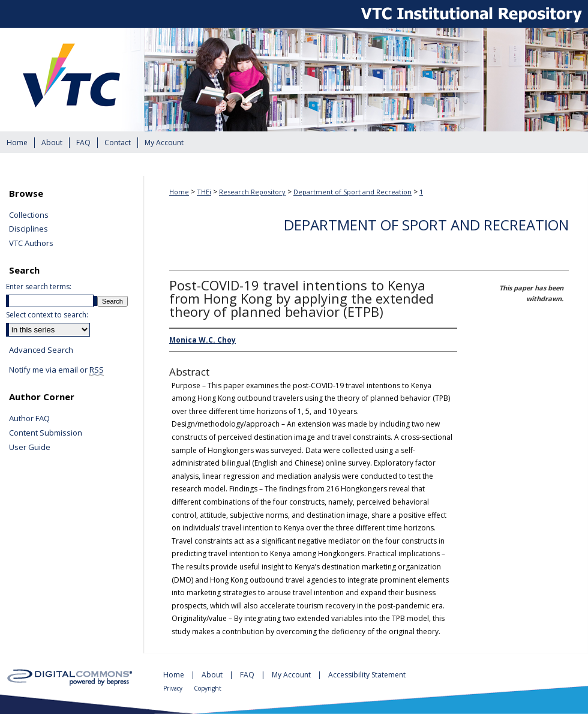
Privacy (174, 688)
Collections (29, 215)
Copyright (208, 688)
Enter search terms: (39, 286)
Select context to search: (47, 315)
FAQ (248, 675)
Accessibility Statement (367, 675)
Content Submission (46, 433)
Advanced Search (41, 350)
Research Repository (252, 192)
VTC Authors (31, 244)
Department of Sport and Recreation (352, 192)
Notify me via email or (56, 370)
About (213, 675)
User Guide (30, 448)
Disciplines (28, 229)
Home (179, 192)
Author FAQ (29, 419)
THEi (204, 192)
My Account (292, 675)
